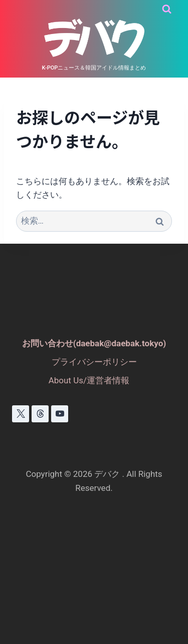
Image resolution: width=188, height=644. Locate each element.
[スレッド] (40, 414)
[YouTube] (60, 414)
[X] (21, 414)
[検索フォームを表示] (167, 9)
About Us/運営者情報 (89, 380)
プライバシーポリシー (94, 362)
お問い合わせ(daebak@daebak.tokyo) (94, 343)
